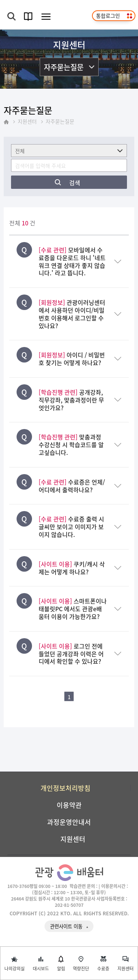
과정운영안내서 (69, 822)
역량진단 (81, 968)
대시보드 (41, 968)
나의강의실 (15, 968)
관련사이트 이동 (66, 926)
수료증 (103, 968)
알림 (61, 968)
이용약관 (69, 805)
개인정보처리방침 (66, 788)
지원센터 (125, 968)
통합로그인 (108, 16)
